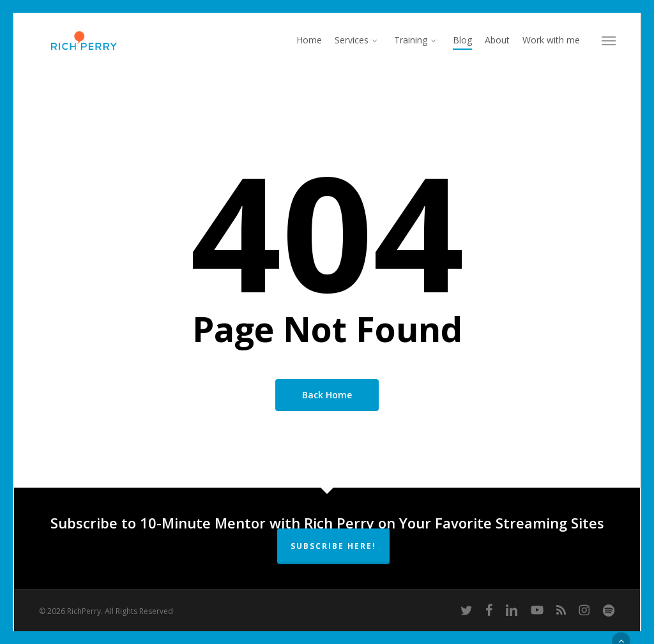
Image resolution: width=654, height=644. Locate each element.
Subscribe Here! (333, 546)
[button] (609, 40)
